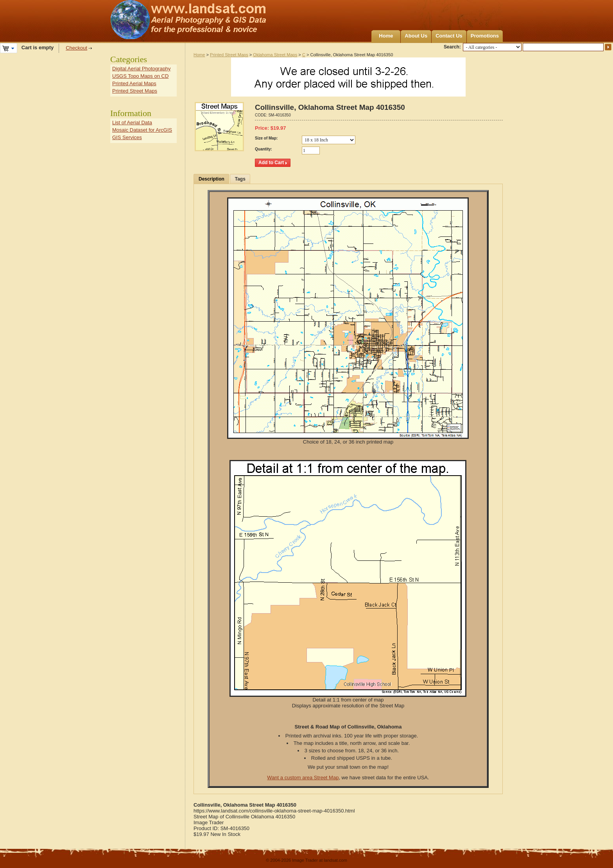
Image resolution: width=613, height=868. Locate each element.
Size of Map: (266, 138)
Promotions (485, 36)
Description (212, 179)
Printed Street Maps (229, 55)
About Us (416, 36)
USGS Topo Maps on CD (140, 76)
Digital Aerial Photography (142, 69)
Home (386, 36)
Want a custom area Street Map (303, 778)
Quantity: (263, 149)
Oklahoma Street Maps (275, 55)
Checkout (76, 48)
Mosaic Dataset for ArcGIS (142, 130)
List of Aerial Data (132, 123)
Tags (240, 179)
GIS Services (127, 137)
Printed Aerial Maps (134, 83)
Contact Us (449, 36)
